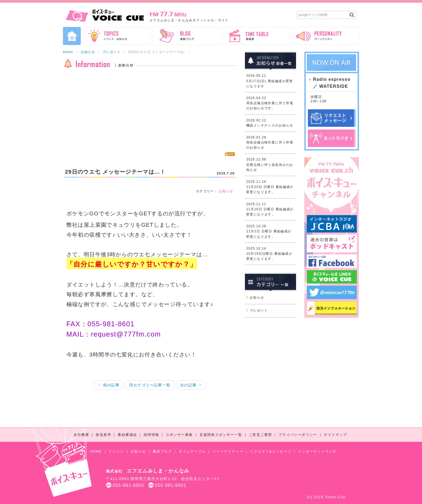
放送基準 (103, 435)
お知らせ (88, 52)
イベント (116, 451)
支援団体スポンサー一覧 (221, 435)
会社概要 (81, 435)
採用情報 (152, 435)
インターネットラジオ (317, 451)
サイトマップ (335, 435)
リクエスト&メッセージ (270, 451)
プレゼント (112, 52)
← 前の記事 (108, 385)
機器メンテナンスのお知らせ (270, 125)
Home (68, 52)
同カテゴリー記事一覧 (150, 385)
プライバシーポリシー (298, 435)
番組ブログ (162, 451)
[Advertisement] (150, 110)
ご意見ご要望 (260, 435)
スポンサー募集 (179, 435)
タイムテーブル (192, 451)
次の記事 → (191, 385)
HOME (96, 451)
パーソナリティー (228, 451)
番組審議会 (127, 435)
